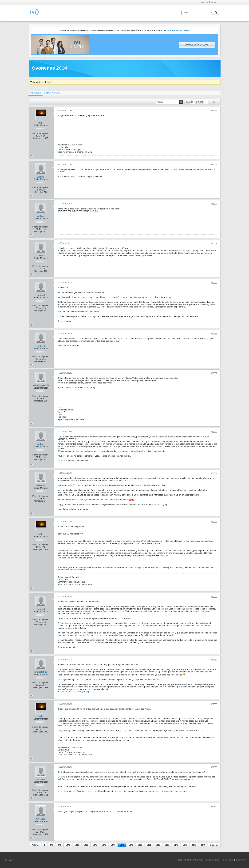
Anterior (35, 845)
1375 (95, 845)
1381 (149, 845)
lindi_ (41, 123)
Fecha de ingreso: (41, 133)
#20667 (214, 660)
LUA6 (41, 256)
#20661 (214, 334)
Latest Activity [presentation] (52, 93)
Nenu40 (41, 295)
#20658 (214, 204)
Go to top (241, 860)
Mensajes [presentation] (36, 93)
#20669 (214, 767)
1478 (176, 845)
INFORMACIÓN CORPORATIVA (190, 860)
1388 (158, 845)
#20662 (214, 373)
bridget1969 (41, 672)
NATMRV (41, 779)
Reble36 (41, 485)
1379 (131, 845)
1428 (167, 845)
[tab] (36, 93)
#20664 (214, 473)
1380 (140, 845)
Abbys (41, 177)
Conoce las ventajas (197, 45)
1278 (68, 845)
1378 (122, 845)
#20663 (214, 432)
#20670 (214, 807)
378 (51, 845)
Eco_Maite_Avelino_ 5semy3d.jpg (73, 692)
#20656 (214, 111)
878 (59, 845)
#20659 (214, 243)
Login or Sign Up (210, 2)
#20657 (214, 165)
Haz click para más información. (177, 30)
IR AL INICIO (228, 860)
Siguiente (214, 845)
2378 (194, 845)
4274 (203, 845)
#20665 (214, 522)
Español (10, 860)
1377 (113, 845)
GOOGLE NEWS (213, 860)
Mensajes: (38, 138)
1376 (104, 845)
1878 (185, 845)
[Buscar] (197, 13)
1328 (77, 845)
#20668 (214, 704)
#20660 (214, 283)
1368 (86, 845)
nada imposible (41, 385)
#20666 (214, 597)
